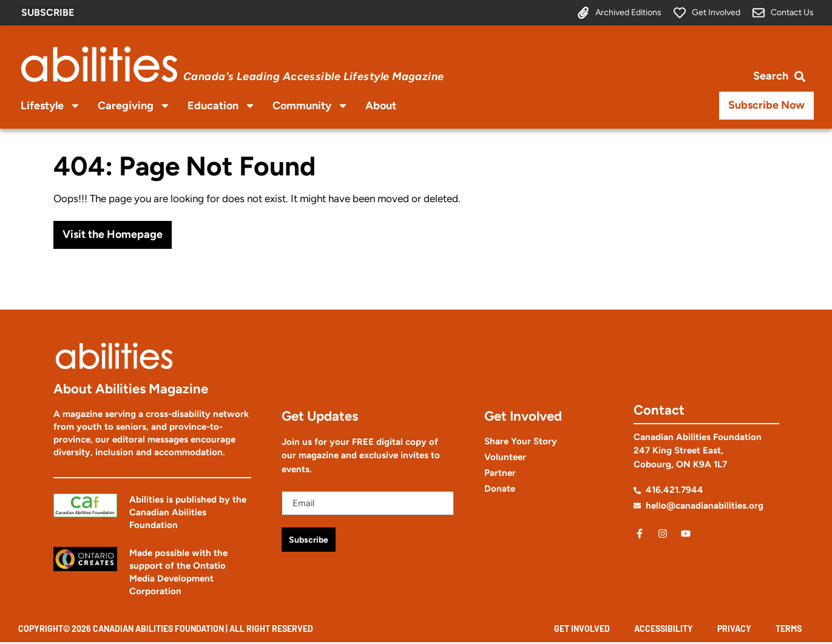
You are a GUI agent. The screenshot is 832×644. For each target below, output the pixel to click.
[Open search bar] (779, 76)
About (381, 106)
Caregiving (134, 106)
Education (222, 106)
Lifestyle (51, 106)
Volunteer (505, 457)
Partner (500, 473)
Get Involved (582, 630)
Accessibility (664, 630)
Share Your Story (521, 441)
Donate (500, 489)
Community (310, 106)
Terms (789, 630)
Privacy (734, 630)
